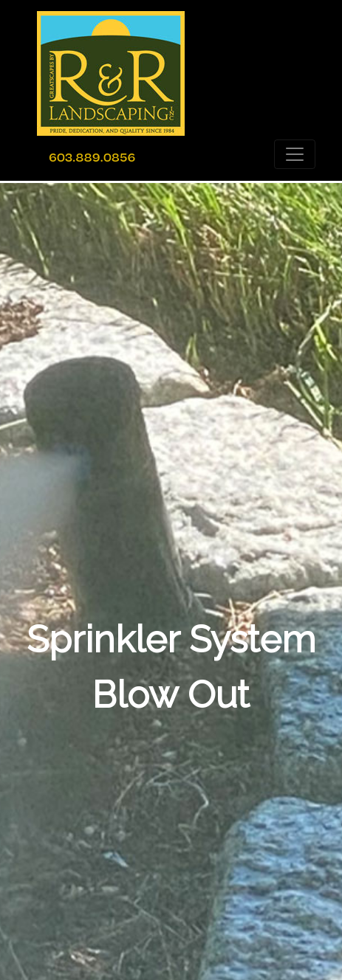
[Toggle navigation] (295, 154)
